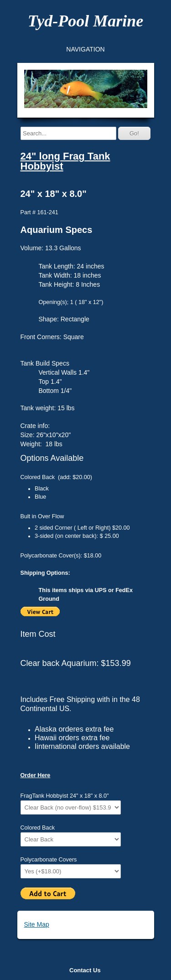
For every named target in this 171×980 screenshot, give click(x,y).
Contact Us (85, 970)
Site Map (37, 924)
